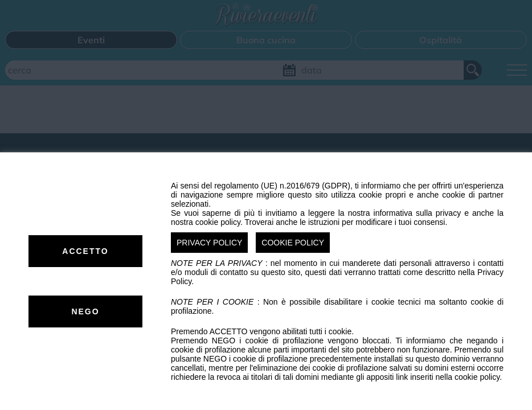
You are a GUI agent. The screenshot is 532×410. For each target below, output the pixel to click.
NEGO (85, 311)
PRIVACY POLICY (209, 243)
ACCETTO (85, 251)
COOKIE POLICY (293, 243)
